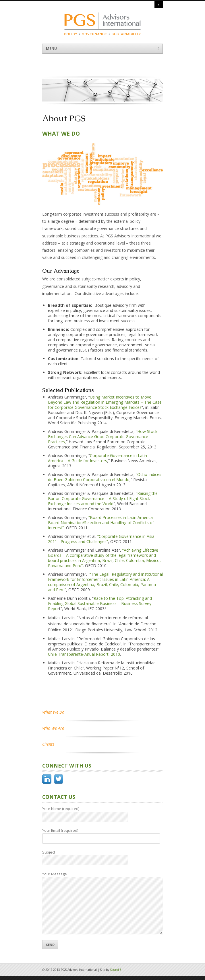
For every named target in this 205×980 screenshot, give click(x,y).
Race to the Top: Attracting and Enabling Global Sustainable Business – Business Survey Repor (100, 603)
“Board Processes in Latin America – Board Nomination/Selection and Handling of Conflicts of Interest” (102, 523)
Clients (48, 744)
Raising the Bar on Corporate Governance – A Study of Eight (103, 496)
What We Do (53, 712)
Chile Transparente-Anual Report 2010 (84, 654)
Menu (102, 49)
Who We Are (53, 728)
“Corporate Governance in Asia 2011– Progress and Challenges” (101, 539)
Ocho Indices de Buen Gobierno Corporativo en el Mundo (105, 477)
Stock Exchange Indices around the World (99, 501)
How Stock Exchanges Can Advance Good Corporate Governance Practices (103, 437)
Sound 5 (116, 970)
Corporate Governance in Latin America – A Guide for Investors (97, 458)
